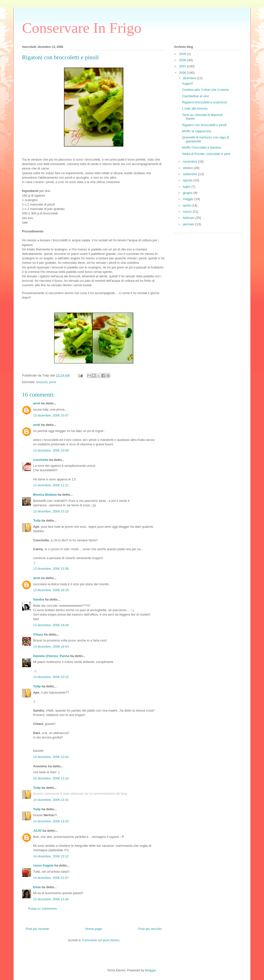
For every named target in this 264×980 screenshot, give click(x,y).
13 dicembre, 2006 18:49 (51, 625)
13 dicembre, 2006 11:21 (51, 485)
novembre (190, 161)
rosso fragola (43, 865)
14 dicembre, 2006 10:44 (51, 757)
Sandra (39, 599)
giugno (188, 193)
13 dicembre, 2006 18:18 (51, 590)
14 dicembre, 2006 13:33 (51, 821)
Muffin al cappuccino (197, 131)
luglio (187, 187)
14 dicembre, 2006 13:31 (51, 800)
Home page (94, 929)
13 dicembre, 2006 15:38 (51, 569)
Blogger (151, 970)
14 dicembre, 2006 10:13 (51, 677)
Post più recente (37, 929)
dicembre (190, 78)
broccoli (42, 382)
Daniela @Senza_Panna (51, 656)
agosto (188, 180)
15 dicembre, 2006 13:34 (51, 899)
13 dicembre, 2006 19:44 (51, 647)
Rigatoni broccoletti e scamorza (204, 102)
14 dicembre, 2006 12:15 (51, 778)
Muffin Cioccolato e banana (201, 147)
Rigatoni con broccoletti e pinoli (204, 125)
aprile (187, 205)
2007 (183, 66)
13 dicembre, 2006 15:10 (51, 511)
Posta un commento (43, 909)
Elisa (37, 887)
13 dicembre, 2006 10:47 (51, 415)
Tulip (37, 520)
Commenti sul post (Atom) (101, 940)
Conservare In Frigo (82, 28)
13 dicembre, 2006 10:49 (51, 450)
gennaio (189, 224)
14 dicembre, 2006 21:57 (51, 878)
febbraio (189, 218)
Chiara (38, 634)
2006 (183, 73)
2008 (183, 60)
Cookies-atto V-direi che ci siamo (205, 90)
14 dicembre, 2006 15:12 (51, 856)
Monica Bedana (45, 495)
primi (53, 382)
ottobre (188, 168)
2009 (183, 54)
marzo (188, 212)
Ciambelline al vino (195, 96)
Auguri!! (187, 84)
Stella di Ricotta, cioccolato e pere (206, 154)
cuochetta (41, 460)
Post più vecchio (150, 929)
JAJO (37, 831)
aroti (37, 403)
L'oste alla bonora (195, 108)
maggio (189, 199)
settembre (190, 174)
